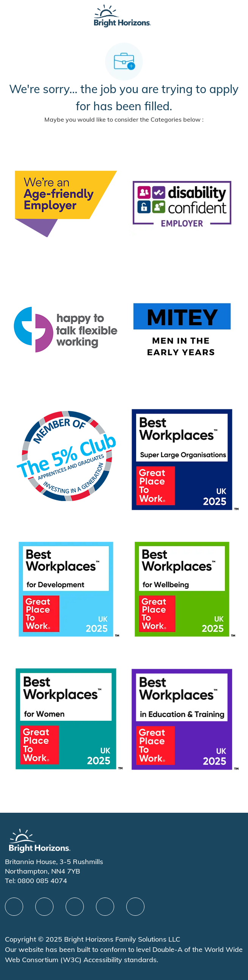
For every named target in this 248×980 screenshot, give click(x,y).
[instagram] (135, 907)
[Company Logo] (122, 15)
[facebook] (14, 907)
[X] (75, 907)
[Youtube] (105, 907)
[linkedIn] (44, 907)
